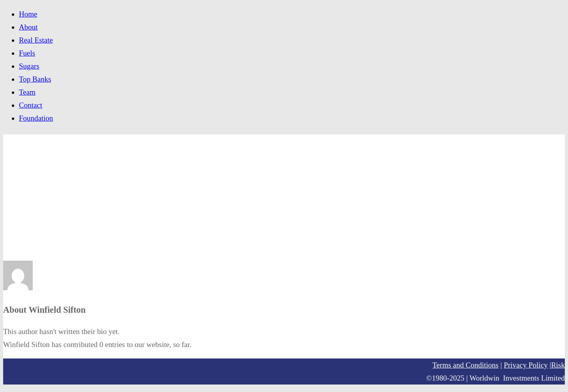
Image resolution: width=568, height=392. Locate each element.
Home (28, 14)
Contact (31, 105)
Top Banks (35, 79)
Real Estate (36, 40)
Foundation (36, 118)
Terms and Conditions (465, 365)
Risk (558, 365)
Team (27, 92)
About (28, 27)
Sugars (29, 66)
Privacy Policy (526, 365)
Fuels (27, 53)
